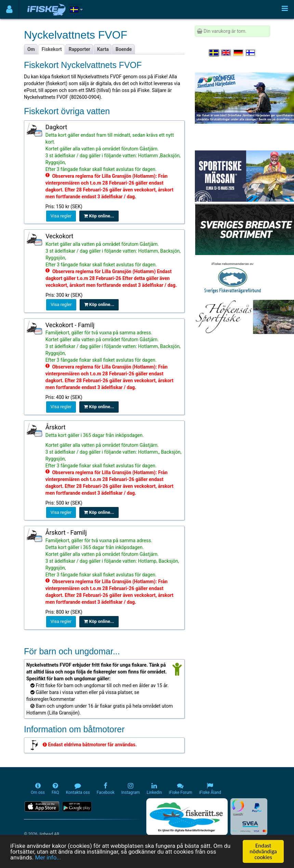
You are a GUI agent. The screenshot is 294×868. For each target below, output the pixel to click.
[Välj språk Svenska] (214, 53)
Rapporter (79, 49)
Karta (103, 49)
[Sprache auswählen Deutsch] (239, 53)
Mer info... (48, 857)
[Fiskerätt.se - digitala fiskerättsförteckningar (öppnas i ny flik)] (187, 817)
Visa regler (61, 216)
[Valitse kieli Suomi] (251, 53)
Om (31, 49)
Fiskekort (52, 49)
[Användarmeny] (9, 9)
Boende (124, 49)
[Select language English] (226, 53)
